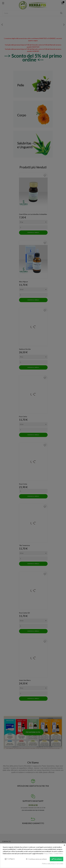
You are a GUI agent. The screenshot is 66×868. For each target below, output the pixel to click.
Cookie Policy (58, 853)
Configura (9, 859)
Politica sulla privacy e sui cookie (53, 864)
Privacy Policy (48, 853)
